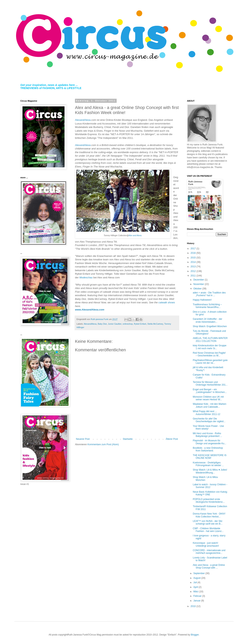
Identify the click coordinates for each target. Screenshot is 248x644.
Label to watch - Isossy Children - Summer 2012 (210, 486)
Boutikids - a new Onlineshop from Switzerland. (208, 449)
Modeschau (86, 277)
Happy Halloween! (202, 300)
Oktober (198, 289)
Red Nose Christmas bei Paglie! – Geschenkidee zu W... (209, 354)
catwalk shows (167, 302)
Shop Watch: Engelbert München (210, 326)
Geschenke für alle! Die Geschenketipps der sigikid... (209, 420)
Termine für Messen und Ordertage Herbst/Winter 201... (210, 383)
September (199, 573)
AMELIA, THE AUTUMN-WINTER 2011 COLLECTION (210, 340)
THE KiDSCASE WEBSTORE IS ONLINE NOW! (210, 457)
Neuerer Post (83, 439)
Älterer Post (172, 439)
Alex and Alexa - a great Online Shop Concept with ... (209, 566)
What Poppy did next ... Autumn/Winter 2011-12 (207, 413)
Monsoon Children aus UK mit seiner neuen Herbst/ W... (208, 398)
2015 (194, 258)
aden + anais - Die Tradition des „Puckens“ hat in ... (209, 294)
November (199, 284)
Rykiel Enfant (140, 324)
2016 (194, 253)
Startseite (128, 439)
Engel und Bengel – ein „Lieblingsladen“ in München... (210, 391)
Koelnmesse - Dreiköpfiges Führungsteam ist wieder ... (208, 464)
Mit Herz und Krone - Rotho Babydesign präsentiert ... (207, 435)
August (197, 578)
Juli (195, 582)
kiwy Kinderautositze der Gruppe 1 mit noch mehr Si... (210, 347)
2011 (194, 276)
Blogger (195, 635)
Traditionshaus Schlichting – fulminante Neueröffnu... (207, 306)
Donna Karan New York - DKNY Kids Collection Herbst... (209, 515)
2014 (194, 262)
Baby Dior (102, 324)
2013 (194, 267)
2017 (194, 249)
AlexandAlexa (83, 120)
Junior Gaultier (115, 324)
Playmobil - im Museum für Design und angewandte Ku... (209, 442)
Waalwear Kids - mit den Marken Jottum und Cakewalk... (210, 405)
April (196, 587)
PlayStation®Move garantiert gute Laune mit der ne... (210, 362)
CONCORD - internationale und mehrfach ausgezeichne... (209, 552)
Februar (198, 596)
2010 (194, 606)
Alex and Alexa (135, 235)
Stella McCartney (155, 324)
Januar (197, 601)
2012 (194, 271)
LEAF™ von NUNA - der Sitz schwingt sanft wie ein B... (208, 522)
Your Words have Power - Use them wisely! (208, 427)
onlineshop (128, 324)
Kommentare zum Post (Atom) (103, 444)
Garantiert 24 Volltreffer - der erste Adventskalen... (208, 320)
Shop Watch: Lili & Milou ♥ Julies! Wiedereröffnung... (210, 471)
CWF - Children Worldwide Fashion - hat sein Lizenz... (208, 530)
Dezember (199, 280)
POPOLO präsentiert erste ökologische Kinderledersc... (209, 501)
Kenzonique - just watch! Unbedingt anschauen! (206, 544)
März (196, 592)
